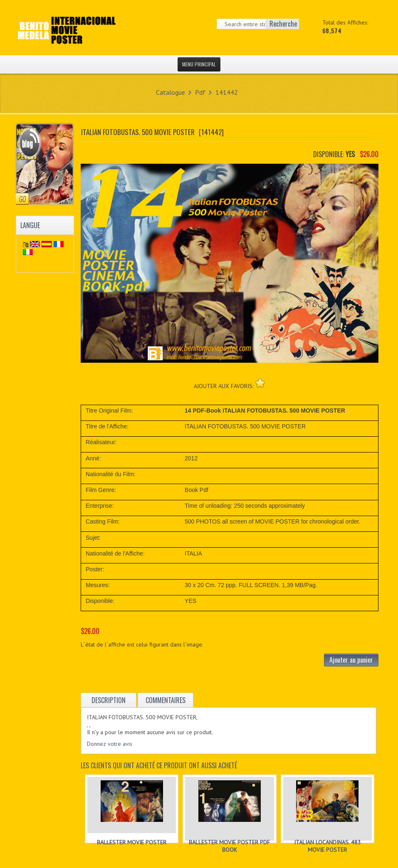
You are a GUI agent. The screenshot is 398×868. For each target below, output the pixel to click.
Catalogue (171, 92)
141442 (227, 92)
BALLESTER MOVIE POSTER (132, 842)
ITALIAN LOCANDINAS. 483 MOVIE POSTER (328, 846)
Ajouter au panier (351, 660)
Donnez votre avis (110, 744)
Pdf (200, 92)
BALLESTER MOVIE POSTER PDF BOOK (229, 846)
